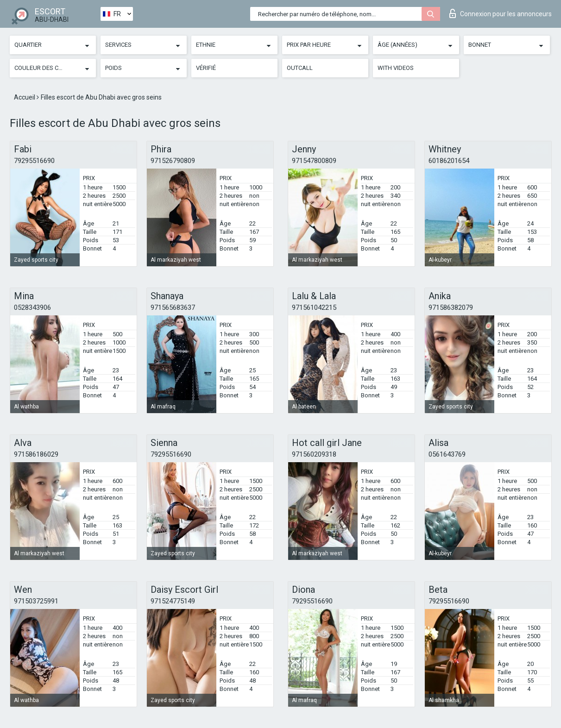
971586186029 (36, 454)
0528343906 (32, 308)
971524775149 (173, 601)
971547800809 (314, 161)
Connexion (501, 13)
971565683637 (173, 308)
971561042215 (314, 308)
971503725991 (36, 601)
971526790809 (173, 161)
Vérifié (206, 68)
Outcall (300, 68)
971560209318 (314, 454)
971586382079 (451, 308)
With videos (396, 68)
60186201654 (449, 161)
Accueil (25, 97)
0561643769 (447, 454)
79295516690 (34, 161)
